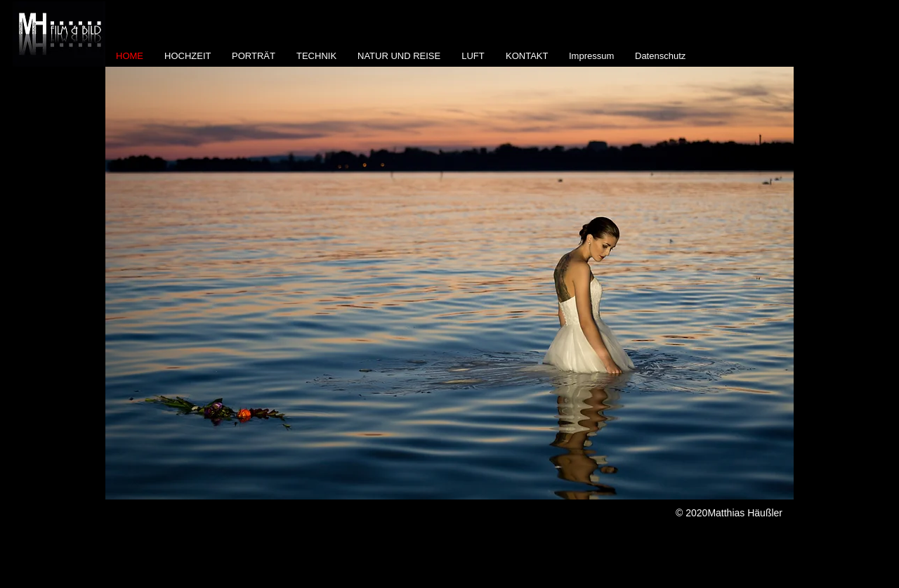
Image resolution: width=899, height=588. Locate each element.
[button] (449, 283)
